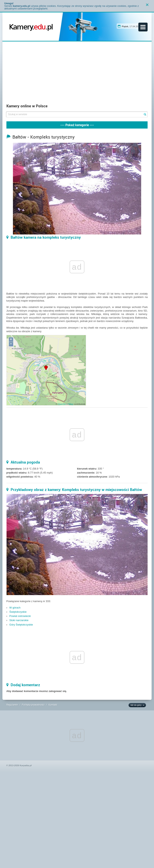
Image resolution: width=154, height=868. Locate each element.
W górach (15, 608)
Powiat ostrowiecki (20, 616)
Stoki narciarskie (19, 620)
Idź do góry (136, 705)
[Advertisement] (77, 73)
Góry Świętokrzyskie (21, 625)
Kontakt (53, 705)
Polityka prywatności (33, 705)
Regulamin (12, 705)
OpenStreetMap (65, 404)
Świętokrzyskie (18, 612)
